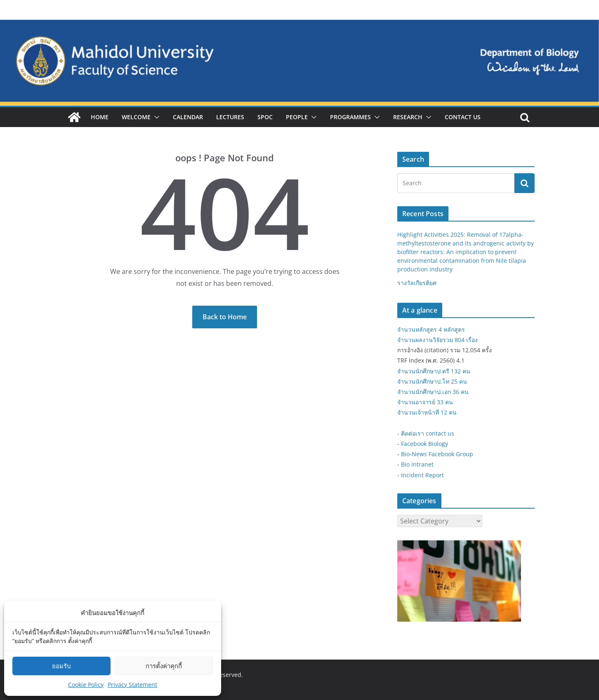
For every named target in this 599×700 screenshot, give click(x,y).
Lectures (230, 117)
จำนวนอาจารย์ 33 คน (425, 402)
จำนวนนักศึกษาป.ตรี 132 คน (434, 371)
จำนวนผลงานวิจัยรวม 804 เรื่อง (437, 340)
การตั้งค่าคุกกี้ (164, 666)
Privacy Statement (132, 685)
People (297, 117)
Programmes (350, 117)
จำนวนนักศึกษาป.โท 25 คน (432, 381)
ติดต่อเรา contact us (428, 433)
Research (408, 117)
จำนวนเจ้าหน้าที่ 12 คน (427, 412)
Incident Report (422, 475)
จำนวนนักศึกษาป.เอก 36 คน (433, 392)
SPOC (265, 117)
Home (100, 117)
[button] (155, 117)
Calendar (188, 117)
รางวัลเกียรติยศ (417, 283)
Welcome (136, 117)
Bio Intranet (417, 464)
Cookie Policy (86, 685)
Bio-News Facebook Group (437, 454)
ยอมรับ (61, 666)
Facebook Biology (424, 444)
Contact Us (463, 117)
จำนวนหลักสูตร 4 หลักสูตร (431, 329)
